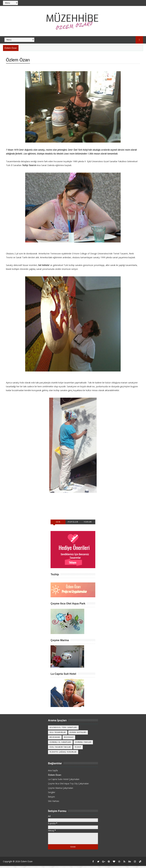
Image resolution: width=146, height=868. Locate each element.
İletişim (51, 799)
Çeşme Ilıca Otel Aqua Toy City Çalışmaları (68, 786)
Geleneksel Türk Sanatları (63, 730)
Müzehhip (69, 739)
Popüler (73, 524)
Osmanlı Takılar (83, 744)
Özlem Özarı (55, 777)
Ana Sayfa (53, 772)
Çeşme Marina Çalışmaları (61, 790)
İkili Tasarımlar (58, 734)
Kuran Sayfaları (78, 734)
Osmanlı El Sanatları (60, 744)
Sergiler (52, 794)
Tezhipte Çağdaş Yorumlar (63, 754)
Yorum (88, 524)
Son (58, 524)
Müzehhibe (55, 739)
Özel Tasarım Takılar (60, 749)
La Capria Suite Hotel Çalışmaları (64, 781)
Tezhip (78, 749)
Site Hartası (54, 803)
